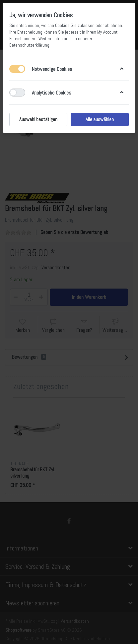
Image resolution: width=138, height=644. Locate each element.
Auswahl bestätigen (38, 119)
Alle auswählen (100, 119)
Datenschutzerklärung (29, 45)
